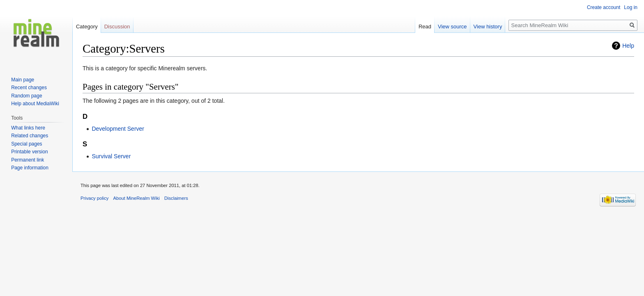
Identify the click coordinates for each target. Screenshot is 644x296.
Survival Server (111, 156)
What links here (28, 128)
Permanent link (28, 160)
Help (628, 46)
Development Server (118, 129)
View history (488, 27)
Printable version (29, 152)
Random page (26, 96)
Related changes (30, 136)
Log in (631, 7)
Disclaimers (176, 198)
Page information (30, 168)
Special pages (26, 144)
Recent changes (29, 88)
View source (452, 27)
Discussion (117, 27)
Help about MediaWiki (35, 104)
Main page (23, 80)
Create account (604, 7)
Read (425, 27)
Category (87, 27)
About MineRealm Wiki (137, 198)
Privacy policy (94, 198)
